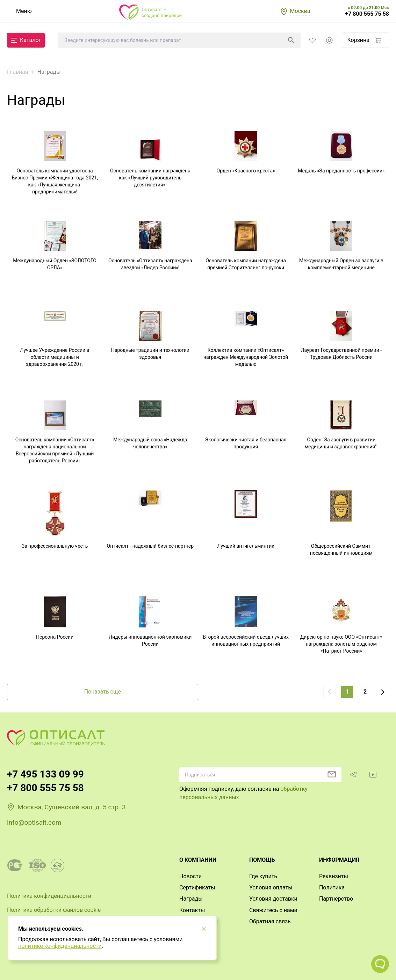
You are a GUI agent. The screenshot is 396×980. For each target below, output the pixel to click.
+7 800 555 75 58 (367, 14)
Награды (191, 899)
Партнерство (336, 899)
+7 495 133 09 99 (45, 774)
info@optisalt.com (34, 822)
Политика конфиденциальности (49, 896)
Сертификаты (197, 887)
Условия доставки (273, 899)
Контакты (192, 910)
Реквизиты (334, 876)
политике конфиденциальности (60, 946)
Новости (190, 876)
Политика (332, 887)
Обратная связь (270, 921)
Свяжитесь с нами (273, 910)
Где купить (263, 876)
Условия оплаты (271, 887)
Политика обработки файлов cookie (54, 910)
